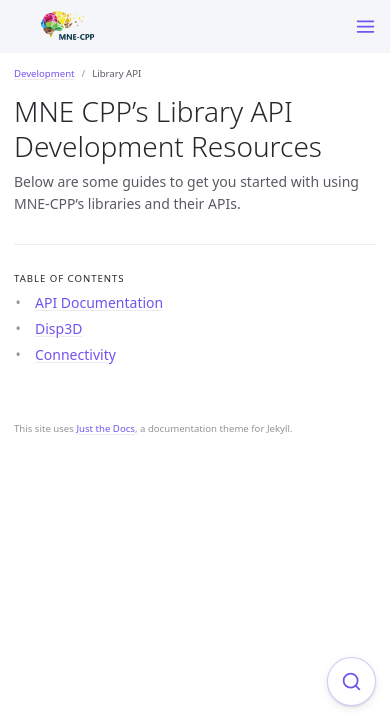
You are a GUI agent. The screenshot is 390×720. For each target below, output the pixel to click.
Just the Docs (105, 428)
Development (44, 73)
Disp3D (58, 328)
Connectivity (75, 354)
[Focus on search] (351, 681)
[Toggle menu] (365, 26)
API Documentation (99, 302)
